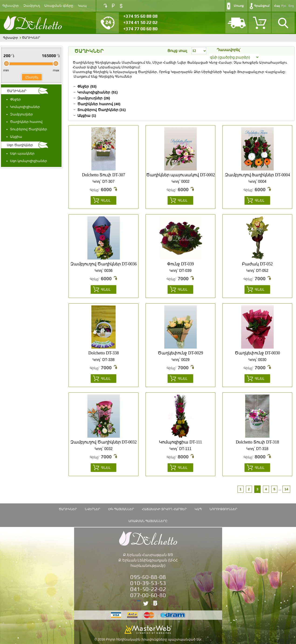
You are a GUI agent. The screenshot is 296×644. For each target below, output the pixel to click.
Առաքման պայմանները (148, 521)
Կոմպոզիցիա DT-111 (181, 442)
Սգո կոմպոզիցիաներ (29, 161)
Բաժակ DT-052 (257, 264)
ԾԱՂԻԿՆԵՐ (17, 91)
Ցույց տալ (177, 51)
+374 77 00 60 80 (140, 29)
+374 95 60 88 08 (140, 16)
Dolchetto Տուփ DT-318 (257, 442)
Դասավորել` (229, 50)
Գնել (106, 200)
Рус (284, 6)
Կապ (82, 6)
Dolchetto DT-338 (104, 353)
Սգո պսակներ (22, 153)
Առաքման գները (59, 6)
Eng (291, 6)
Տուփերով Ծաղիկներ (29, 129)
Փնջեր (15, 99)
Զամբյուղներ (21, 114)
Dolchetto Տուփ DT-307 (104, 175)
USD (121, 6)
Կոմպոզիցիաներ (25, 107)
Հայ (277, 6)
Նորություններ (223, 509)
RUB (113, 6)
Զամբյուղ (32, 6)
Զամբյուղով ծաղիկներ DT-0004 (257, 175)
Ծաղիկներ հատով (26, 122)
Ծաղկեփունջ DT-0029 (180, 353)
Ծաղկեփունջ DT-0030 (257, 353)
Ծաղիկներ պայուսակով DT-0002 (181, 175)
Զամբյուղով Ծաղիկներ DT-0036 (103, 264)
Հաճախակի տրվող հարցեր (164, 509)
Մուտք (239, 6)
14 (286, 489)
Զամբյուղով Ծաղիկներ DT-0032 (103, 442)
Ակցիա (16, 137)
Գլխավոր (10, 6)
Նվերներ (93, 509)
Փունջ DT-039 (181, 264)
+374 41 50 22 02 (140, 22)
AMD (105, 6)
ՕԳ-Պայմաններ (121, 509)
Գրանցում (262, 6)
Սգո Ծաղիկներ (20, 145)
